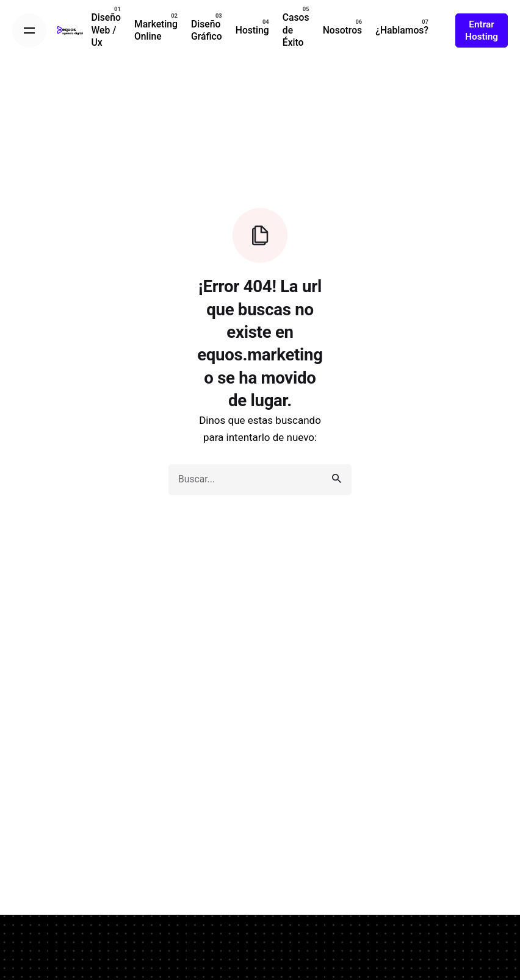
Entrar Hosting (482, 30)
